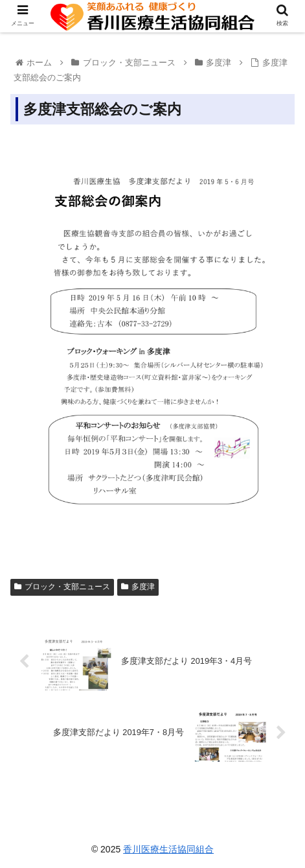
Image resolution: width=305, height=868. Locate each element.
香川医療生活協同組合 (168, 849)
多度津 (138, 587)
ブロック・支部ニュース (62, 587)
